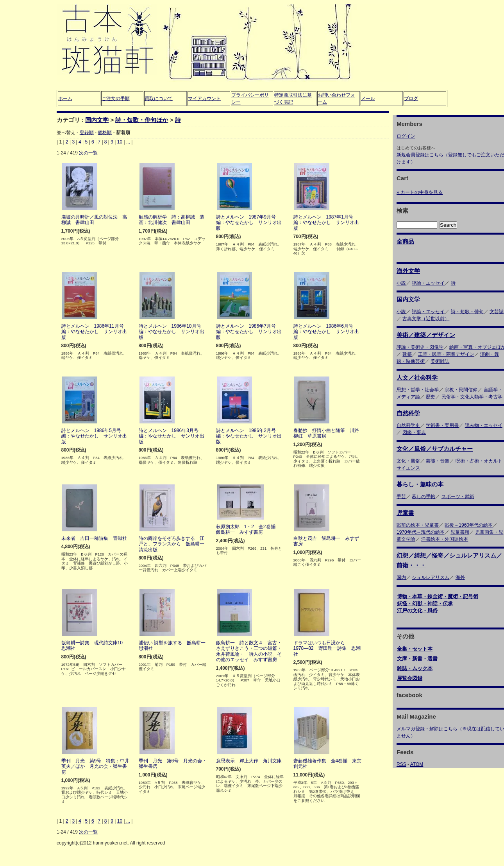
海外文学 (408, 271)
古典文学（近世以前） (426, 319)
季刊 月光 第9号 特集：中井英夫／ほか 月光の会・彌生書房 (96, 766)
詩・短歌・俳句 (467, 312)
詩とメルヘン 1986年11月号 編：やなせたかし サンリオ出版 (95, 332)
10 (120, 142)
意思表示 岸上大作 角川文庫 (249, 761)
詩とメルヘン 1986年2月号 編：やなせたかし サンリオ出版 (249, 436)
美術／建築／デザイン (426, 335)
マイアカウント (204, 99)
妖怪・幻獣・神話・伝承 (425, 603)
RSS (401, 764)
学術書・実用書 (442, 425)
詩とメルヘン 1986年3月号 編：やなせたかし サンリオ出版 (172, 436)
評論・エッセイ (428, 283)
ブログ (411, 99)
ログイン (406, 136)
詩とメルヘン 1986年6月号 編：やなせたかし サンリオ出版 (326, 332)
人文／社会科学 (417, 377)
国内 (401, 577)
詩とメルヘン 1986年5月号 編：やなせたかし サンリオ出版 (94, 436)
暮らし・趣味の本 (420, 484)
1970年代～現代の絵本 (421, 532)
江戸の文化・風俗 (417, 611)
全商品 (405, 241)
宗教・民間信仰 (461, 390)
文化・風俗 (408, 461)
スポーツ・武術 (458, 497)
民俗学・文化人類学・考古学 (472, 397)
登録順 (87, 133)
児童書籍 (460, 532)
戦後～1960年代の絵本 (469, 525)
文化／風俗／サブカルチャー (435, 449)
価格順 (105, 133)
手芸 (401, 497)
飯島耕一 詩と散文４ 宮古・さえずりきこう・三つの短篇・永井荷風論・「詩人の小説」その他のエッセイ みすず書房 (249, 651)
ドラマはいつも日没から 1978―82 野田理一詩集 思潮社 (327, 648)
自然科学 (408, 413)
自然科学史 (408, 425)
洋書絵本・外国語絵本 (445, 539)
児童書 (405, 513)
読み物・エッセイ (484, 425)
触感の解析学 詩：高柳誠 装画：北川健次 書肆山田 (172, 220)
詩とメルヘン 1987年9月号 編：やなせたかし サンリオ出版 (249, 223)
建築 (407, 354)
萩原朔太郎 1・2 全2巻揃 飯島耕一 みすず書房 (248, 529)
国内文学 (97, 120)
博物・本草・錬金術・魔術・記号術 (438, 596)
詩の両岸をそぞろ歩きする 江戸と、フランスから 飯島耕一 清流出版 (174, 544)
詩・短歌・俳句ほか (142, 120)
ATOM (417, 764)
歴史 (431, 397)
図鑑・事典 (414, 432)
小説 (401, 283)
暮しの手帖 (424, 497)
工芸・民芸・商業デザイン (446, 354)
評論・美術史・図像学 (420, 347)
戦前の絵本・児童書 (418, 525)
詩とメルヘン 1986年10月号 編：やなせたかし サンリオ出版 (172, 332)
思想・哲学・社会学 (418, 390)
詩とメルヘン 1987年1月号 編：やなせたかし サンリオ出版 (326, 223)
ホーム (65, 99)
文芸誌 (497, 312)
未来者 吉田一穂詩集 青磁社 (94, 538)
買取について (159, 99)
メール (368, 99)
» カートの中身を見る (420, 192)
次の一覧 (88, 153)
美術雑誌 (440, 361)
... (128, 142)
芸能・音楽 (438, 461)
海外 (460, 577)
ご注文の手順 (116, 99)
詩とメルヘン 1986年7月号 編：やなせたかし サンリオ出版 (249, 332)
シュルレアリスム (431, 577)
